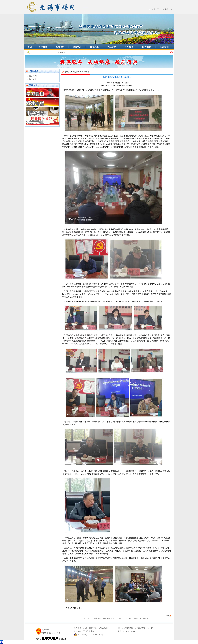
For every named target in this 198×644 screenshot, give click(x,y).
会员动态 (77, 47)
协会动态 (33, 76)
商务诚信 (129, 47)
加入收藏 (169, 9)
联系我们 (164, 47)
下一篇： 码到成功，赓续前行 (138, 618)
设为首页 (155, 9)
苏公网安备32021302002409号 (91, 635)
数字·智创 (146, 47)
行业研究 (112, 47)
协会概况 (43, 47)
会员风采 (94, 47)
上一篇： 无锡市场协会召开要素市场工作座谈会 (104, 618)
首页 (30, 47)
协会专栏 (33, 79)
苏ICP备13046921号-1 (51, 633)
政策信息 (60, 47)
